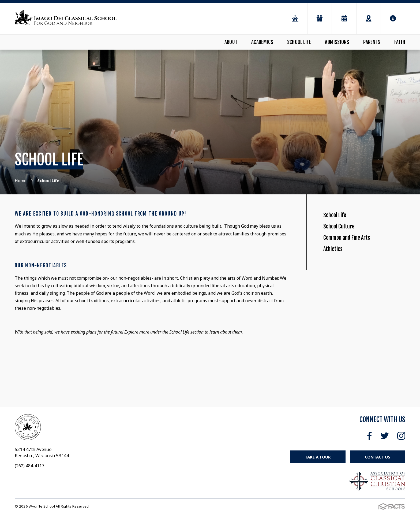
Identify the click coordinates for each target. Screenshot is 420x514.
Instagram (401, 436)
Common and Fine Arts (356, 255)
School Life (299, 42)
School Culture (345, 237)
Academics (262, 42)
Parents (372, 42)
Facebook (370, 436)
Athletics (336, 274)
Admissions (337, 42)
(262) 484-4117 (29, 466)
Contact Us (378, 457)
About (231, 42)
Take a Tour (318, 457)
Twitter (385, 436)
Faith (400, 42)
